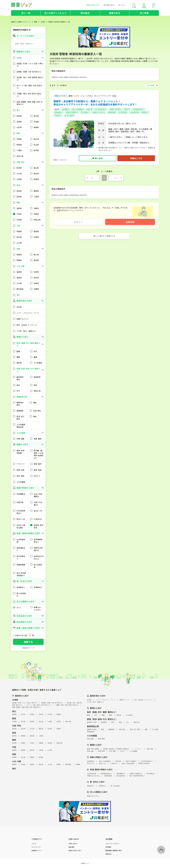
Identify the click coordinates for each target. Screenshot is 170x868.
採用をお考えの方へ (75, 850)
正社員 (57, 109)
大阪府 (43, 22)
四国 (14, 754)
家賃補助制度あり (139, 109)
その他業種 (92, 736)
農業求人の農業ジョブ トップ (21, 22)
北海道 (15, 700)
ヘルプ (34, 844)
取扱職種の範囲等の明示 (114, 850)
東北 (14, 711)
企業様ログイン (37, 850)
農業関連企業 (93, 726)
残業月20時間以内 (72, 112)
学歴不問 (89, 109)
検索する (28, 642)
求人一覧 (26, 13)
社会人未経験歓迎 (78, 109)
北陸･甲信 (17, 726)
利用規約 (108, 847)
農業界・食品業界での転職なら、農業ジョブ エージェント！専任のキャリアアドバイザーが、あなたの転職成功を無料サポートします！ (95, 103)
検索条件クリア (28, 648)
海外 (14, 768)
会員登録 (130, 222)
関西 (36, 22)
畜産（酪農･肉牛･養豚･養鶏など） (102, 712)
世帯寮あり (58, 115)
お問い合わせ (73, 844)
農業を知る (115, 13)
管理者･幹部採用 (115, 109)
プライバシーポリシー (113, 844)
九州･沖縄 (17, 761)
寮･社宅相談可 (69, 115)
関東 (14, 718)
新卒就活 (85, 13)
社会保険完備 (134, 112)
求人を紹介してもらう (55, 13)
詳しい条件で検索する (104, 236)
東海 (14, 733)
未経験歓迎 (65, 109)
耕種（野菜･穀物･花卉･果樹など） (102, 719)
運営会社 (108, 854)
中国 (14, 747)
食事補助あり (59, 112)
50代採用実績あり (101, 109)
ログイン (78, 222)
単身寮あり (145, 112)
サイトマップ (36, 847)
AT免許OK (127, 109)
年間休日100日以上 (99, 112)
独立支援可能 (123, 112)
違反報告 (71, 847)
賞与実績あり (85, 112)
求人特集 (144, 13)
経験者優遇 (112, 112)
